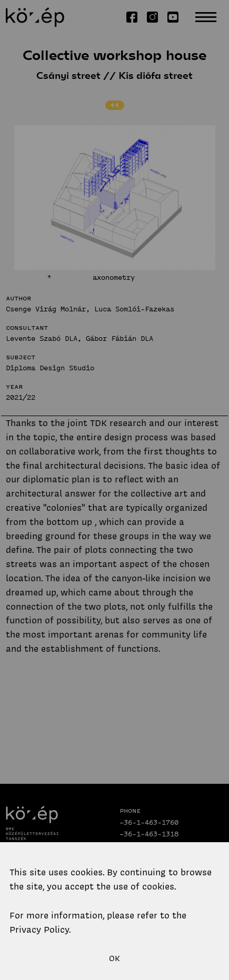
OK (114, 958)
